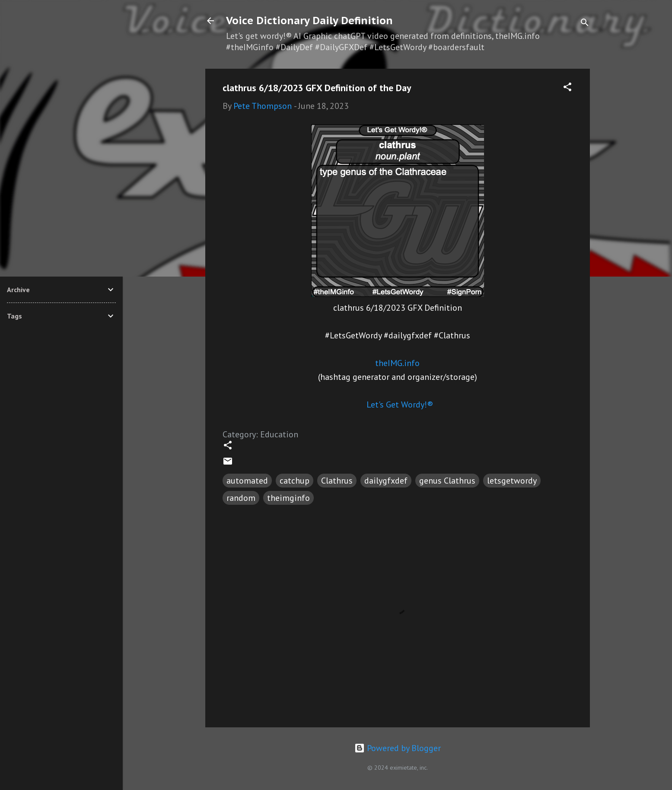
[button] (567, 88)
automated (247, 481)
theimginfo (288, 498)
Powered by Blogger (398, 748)
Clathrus (337, 481)
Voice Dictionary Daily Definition (309, 21)
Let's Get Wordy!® (400, 405)
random (241, 498)
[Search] (585, 24)
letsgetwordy (512, 481)
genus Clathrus (447, 481)
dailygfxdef (386, 481)
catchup (295, 481)
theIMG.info (397, 363)
